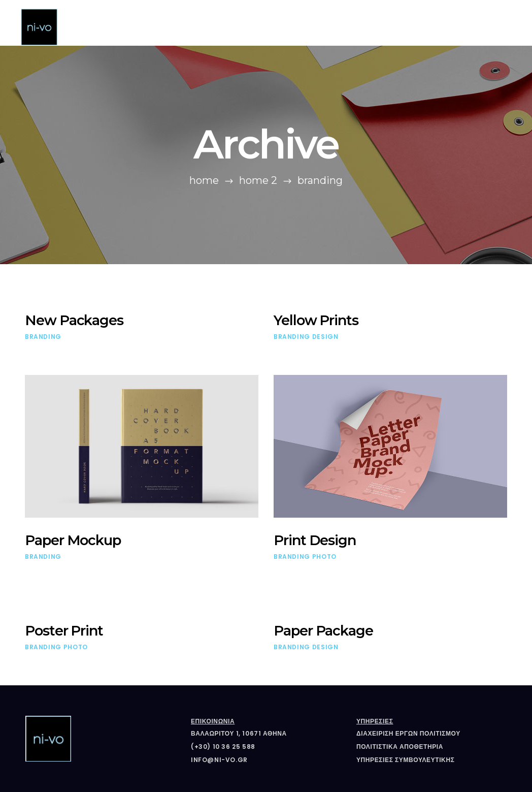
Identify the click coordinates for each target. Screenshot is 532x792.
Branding (43, 337)
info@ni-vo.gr (219, 760)
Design (325, 337)
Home (204, 180)
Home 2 (258, 180)
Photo (324, 557)
